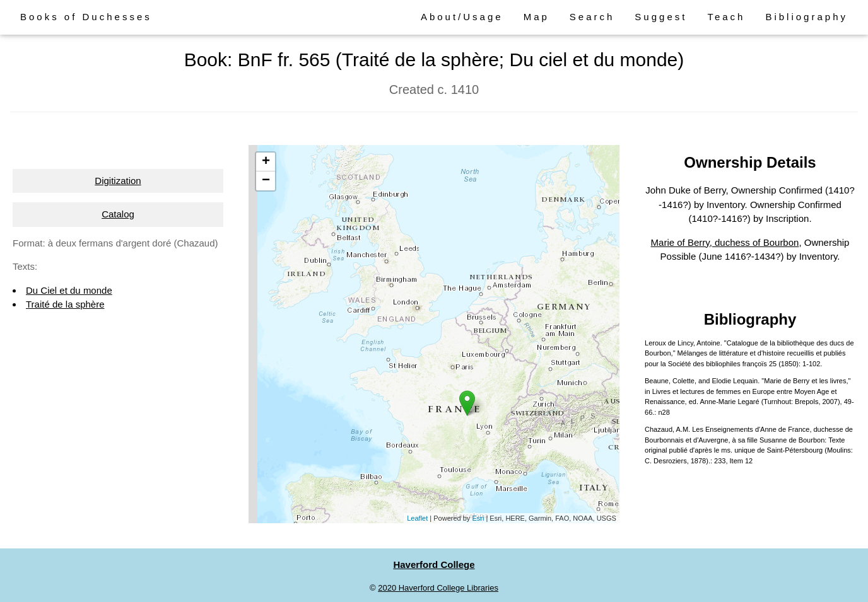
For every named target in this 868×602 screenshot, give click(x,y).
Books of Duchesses (86, 17)
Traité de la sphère (65, 304)
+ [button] (266, 162)
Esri (478, 518)
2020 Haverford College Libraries (438, 588)
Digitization (118, 181)
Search (592, 17)
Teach (726, 17)
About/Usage (462, 17)
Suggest (661, 17)
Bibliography (806, 17)
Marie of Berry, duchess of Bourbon (725, 242)
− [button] (266, 181)
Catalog (118, 214)
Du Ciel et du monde (69, 290)
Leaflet (417, 518)
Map (537, 17)
